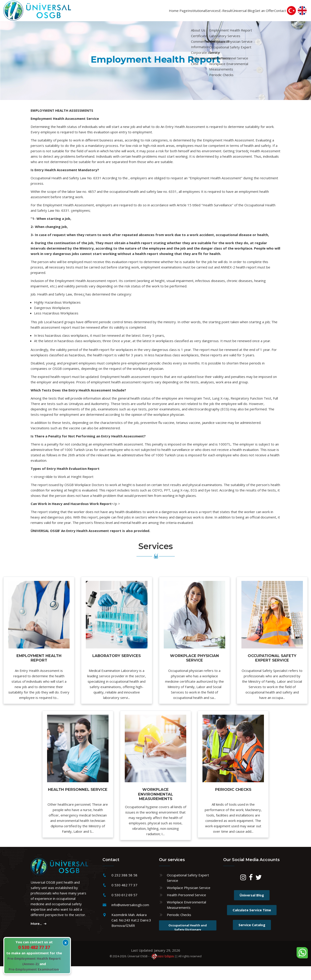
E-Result (200, 12)
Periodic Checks (179, 929)
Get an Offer (253, 12)
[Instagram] (243, 892)
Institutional (157, 12)
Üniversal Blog (225, 12)
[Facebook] (251, 892)
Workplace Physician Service (189, 902)
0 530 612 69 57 (124, 909)
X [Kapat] (66, 943)
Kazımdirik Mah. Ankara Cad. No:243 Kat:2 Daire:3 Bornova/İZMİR (131, 934)
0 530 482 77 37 (124, 899)
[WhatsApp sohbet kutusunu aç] (302, 953)
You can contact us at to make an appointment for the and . (34, 956)
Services (180, 12)
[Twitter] (259, 892)
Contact (276, 12)
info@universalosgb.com (130, 919)
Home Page (131, 12)
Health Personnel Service (186, 909)
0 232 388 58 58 (124, 889)
